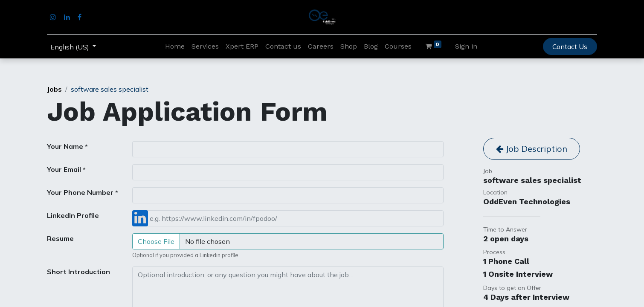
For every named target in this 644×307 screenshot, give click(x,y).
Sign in (466, 46)
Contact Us (570, 46)
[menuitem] (175, 46)
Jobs (54, 89)
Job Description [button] (532, 149)
